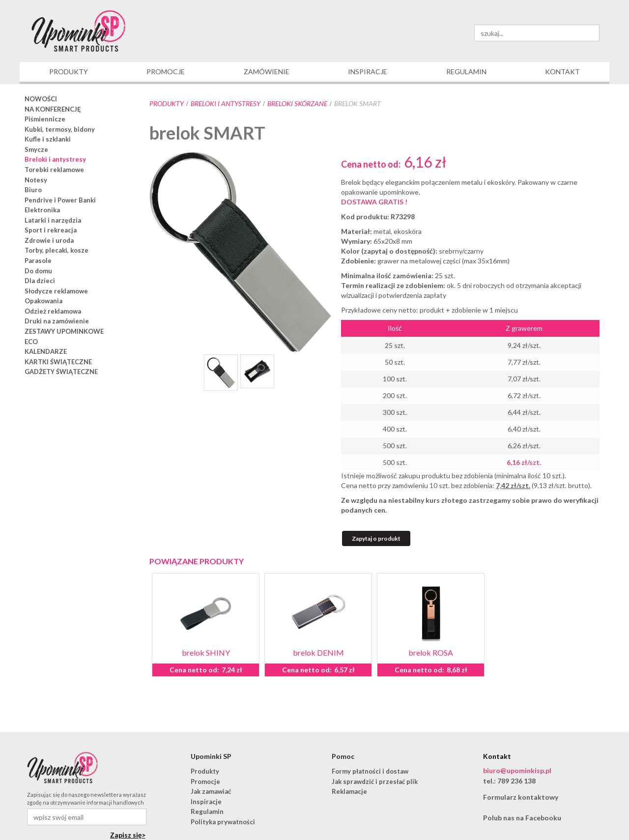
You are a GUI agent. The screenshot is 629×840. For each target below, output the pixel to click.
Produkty (167, 103)
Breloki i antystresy (226, 103)
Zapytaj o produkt (376, 538)
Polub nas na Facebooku (522, 818)
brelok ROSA (431, 652)
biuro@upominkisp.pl (517, 770)
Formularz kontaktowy (521, 797)
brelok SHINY (206, 652)
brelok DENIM (318, 652)
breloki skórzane (297, 103)
